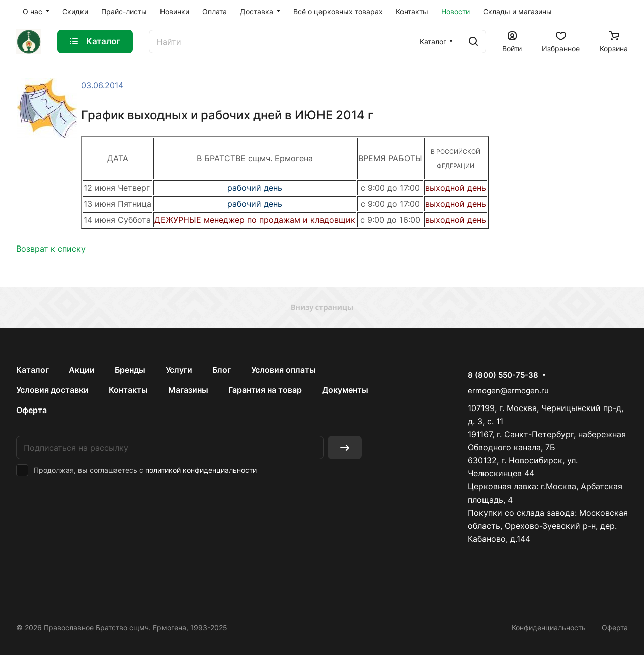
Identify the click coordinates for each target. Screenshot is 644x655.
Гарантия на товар (265, 390)
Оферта (31, 410)
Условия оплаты (284, 370)
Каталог (32, 370)
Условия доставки (52, 390)
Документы (345, 390)
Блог (222, 370)
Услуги (179, 370)
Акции (82, 370)
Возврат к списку (51, 249)
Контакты (128, 390)
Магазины (188, 390)
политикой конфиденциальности (201, 470)
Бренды (130, 370)
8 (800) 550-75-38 (503, 375)
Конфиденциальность (549, 628)
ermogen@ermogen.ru (508, 391)
